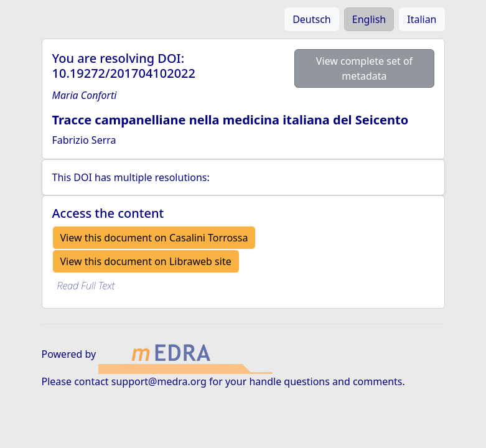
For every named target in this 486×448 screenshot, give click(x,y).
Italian (422, 19)
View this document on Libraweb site (146, 261)
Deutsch (312, 19)
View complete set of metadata (364, 68)
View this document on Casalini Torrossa (154, 238)
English (369, 19)
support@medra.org (159, 381)
